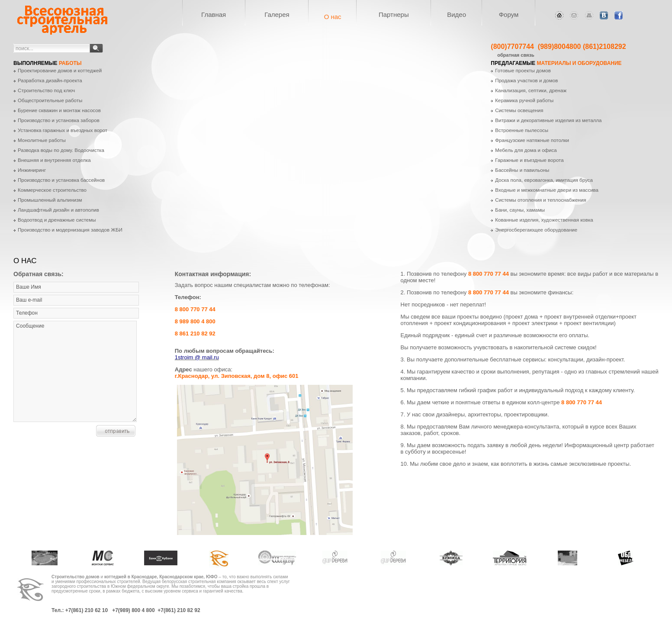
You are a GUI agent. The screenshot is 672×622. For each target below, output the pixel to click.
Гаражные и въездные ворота (529, 160)
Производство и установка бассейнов (61, 180)
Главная (214, 15)
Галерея (277, 15)
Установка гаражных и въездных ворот (63, 130)
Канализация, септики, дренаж (531, 90)
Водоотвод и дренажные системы (57, 220)
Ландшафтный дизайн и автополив (58, 210)
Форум (509, 15)
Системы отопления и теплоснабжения (540, 200)
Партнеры (394, 15)
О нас (333, 17)
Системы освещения (519, 110)
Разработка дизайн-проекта (50, 81)
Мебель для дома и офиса (526, 150)
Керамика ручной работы (524, 100)
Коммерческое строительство (52, 190)
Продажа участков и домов (526, 81)
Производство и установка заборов (59, 120)
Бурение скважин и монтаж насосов (59, 110)
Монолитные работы (42, 140)
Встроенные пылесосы (522, 130)
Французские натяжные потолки (532, 140)
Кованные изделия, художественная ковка (544, 220)
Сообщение (75, 371)
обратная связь (516, 55)
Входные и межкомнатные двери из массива (547, 190)
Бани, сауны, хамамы (520, 210)
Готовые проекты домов (523, 71)
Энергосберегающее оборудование (536, 230)
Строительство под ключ (46, 90)
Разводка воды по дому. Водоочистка (61, 150)
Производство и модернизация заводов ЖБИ (70, 230)
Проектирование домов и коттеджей (60, 71)
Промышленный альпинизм (50, 200)
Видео (457, 15)
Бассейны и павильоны (522, 170)
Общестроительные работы (50, 100)
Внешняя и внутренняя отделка (54, 160)
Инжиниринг (32, 170)
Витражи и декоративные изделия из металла (548, 120)
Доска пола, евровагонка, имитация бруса (544, 180)
